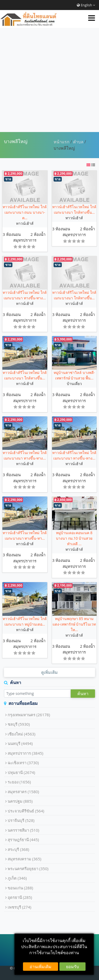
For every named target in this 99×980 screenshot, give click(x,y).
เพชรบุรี (20, 907)
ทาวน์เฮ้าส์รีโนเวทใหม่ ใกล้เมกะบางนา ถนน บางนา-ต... (25, 212)
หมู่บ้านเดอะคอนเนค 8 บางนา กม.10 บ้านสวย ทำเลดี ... (74, 538)
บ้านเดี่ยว (74, 384)
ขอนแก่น (20, 888)
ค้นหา (83, 694)
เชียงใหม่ (22, 734)
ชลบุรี (19, 724)
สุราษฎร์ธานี (23, 840)
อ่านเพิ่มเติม (41, 967)
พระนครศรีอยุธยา (28, 869)
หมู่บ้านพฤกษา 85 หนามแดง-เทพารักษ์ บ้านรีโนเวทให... (74, 624)
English (86, 5)
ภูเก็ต (17, 878)
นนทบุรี (20, 743)
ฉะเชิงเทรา (23, 763)
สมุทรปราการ (25, 240)
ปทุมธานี (21, 772)
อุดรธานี (20, 897)
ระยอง (19, 782)
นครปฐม (20, 801)
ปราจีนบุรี (21, 820)
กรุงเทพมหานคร (29, 715)
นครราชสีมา (23, 830)
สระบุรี (18, 849)
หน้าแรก (62, 142)
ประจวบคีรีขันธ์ (26, 811)
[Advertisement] (49, 80)
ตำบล (78, 142)
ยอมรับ (72, 967)
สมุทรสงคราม (25, 859)
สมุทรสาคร (23, 792)
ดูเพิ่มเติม (49, 672)
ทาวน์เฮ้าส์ (25, 223)
